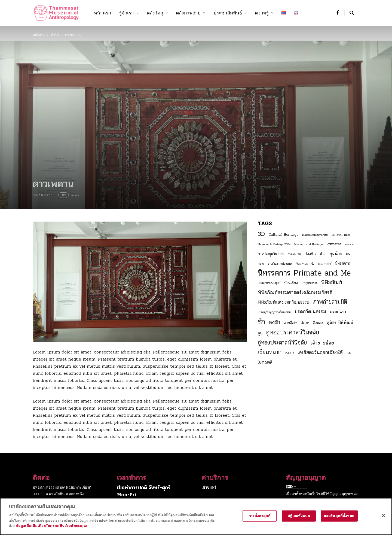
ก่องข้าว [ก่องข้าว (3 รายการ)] (310, 254)
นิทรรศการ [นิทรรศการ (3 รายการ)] (343, 263)
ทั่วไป (55, 35)
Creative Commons (302, 501)
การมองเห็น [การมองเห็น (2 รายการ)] (294, 254)
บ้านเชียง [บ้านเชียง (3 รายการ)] (291, 283)
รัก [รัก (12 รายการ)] (261, 322)
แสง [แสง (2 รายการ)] (349, 353)
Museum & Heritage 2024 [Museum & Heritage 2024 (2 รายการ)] (274, 244)
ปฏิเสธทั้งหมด (299, 520)
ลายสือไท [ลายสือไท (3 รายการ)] (291, 323)
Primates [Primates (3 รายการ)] (334, 244)
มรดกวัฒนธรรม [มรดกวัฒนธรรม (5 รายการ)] (310, 312)
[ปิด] (383, 519)
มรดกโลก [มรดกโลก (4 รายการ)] (338, 312)
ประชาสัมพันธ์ (230, 13)
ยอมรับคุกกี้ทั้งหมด (339, 520)
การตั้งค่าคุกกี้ (260, 520)
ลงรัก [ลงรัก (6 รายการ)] (275, 322)
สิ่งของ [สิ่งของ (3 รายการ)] (318, 323)
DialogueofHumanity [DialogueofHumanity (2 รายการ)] (315, 235)
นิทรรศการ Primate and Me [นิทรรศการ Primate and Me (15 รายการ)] (304, 273)
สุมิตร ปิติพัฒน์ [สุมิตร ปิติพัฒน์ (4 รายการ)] (340, 323)
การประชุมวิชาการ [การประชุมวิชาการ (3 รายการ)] (271, 254)
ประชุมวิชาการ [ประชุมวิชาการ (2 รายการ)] (309, 283)
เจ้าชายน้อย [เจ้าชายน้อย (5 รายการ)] (322, 343)
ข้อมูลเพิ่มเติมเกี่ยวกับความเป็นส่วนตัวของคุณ (51, 530)
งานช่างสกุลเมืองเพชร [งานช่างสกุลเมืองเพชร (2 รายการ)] (280, 264)
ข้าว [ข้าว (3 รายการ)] (323, 254)
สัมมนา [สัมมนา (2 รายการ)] (305, 323)
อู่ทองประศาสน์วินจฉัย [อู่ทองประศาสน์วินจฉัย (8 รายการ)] (293, 333)
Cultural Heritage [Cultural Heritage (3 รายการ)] (284, 235)
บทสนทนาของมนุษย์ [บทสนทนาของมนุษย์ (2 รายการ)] (269, 283)
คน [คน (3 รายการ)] (348, 254)
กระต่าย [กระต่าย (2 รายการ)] (350, 244)
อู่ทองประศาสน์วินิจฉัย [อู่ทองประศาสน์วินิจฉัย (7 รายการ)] (282, 343)
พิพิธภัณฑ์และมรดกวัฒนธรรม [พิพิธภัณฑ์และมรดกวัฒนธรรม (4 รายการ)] (284, 302)
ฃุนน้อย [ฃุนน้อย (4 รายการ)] (336, 254)
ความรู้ (264, 13)
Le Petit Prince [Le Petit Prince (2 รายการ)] (341, 235)
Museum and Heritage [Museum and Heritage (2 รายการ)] (308, 244)
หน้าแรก (102, 13)
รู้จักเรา (129, 13)
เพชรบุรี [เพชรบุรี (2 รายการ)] (290, 353)
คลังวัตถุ (157, 13)
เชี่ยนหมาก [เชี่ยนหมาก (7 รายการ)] (270, 352)
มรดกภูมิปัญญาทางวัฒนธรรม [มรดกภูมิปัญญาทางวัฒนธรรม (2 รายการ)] (274, 312)
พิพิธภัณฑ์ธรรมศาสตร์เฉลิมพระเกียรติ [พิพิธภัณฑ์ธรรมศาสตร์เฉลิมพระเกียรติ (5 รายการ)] (295, 292)
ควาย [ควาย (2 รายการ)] (261, 264)
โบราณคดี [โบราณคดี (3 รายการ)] (265, 362)
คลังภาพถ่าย (191, 13)
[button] (352, 13)
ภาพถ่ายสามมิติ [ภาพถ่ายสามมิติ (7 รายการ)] (330, 302)
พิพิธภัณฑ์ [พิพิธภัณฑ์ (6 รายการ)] (331, 282)
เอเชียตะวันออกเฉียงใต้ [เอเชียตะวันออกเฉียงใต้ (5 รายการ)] (320, 352)
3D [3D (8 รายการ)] (261, 234)
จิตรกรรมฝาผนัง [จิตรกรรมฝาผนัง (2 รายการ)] (305, 264)
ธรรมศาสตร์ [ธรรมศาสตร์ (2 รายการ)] (325, 264)
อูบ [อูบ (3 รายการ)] (260, 333)
